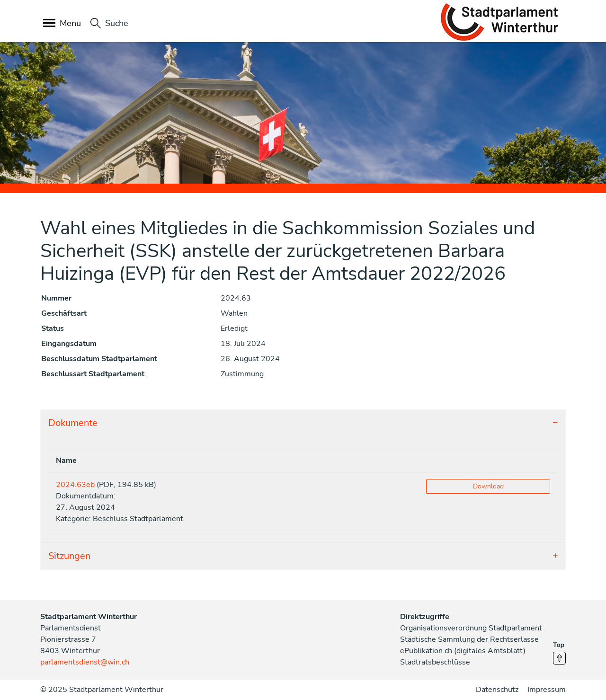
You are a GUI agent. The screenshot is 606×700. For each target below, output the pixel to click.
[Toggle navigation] (63, 24)
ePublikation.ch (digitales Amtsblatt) (463, 651)
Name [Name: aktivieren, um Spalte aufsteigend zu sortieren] (66, 461)
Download (488, 486)
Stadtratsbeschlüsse (435, 662)
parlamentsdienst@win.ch (85, 662)
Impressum (547, 690)
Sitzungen (69, 556)
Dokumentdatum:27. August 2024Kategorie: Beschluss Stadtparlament (120, 502)
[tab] (303, 423)
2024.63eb (75, 485)
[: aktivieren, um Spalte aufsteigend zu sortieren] (488, 461)
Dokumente (73, 423)
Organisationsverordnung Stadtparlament (471, 628)
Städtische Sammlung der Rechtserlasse (469, 639)
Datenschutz (497, 690)
